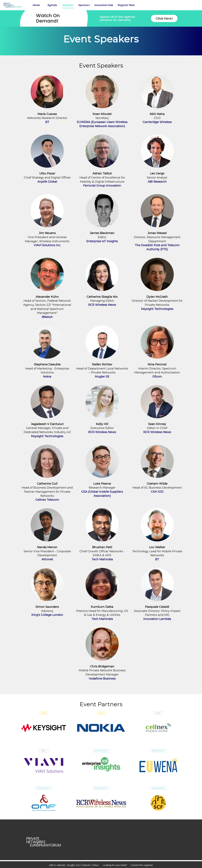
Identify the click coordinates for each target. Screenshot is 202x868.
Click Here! (164, 18)
